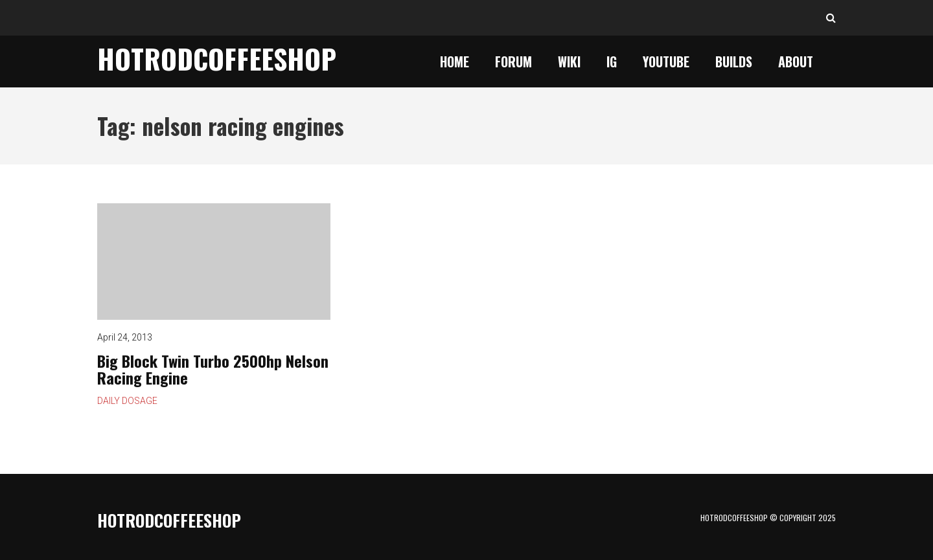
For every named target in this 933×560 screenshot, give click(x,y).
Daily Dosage (127, 401)
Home (455, 62)
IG (612, 62)
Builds (734, 62)
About (796, 62)
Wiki (569, 62)
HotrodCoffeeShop (217, 58)
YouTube (666, 62)
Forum (513, 62)
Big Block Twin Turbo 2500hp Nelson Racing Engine (214, 262)
